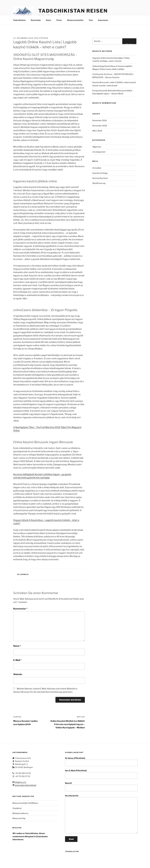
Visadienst (17, 808)
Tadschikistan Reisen (73, 11)
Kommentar (20, 609)
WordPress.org (99, 183)
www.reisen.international (25, 785)
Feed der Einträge (100, 173)
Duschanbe (36, 20)
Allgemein (23, 574)
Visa (91, 20)
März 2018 (97, 131)
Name (17, 646)
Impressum (103, 20)
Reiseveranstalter (75, 20)
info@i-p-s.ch (20, 782)
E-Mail (17, 660)
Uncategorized (99, 152)
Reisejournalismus (20, 813)
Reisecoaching (19, 818)
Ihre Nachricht (101, 814)
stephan (43, 38)
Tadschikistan (19, 20)
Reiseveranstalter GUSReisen (25, 803)
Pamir (59, 20)
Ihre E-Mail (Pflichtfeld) (101, 774)
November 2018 (100, 126)
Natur (49, 20)
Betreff (101, 787)
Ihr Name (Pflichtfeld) (101, 762)
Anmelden (97, 168)
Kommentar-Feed (100, 178)
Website (18, 674)
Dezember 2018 (99, 120)
